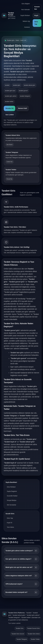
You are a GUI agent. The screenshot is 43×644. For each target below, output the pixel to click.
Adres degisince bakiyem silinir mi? (21, 576)
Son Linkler (10, 115)
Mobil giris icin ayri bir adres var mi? (21, 567)
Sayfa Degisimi (12, 491)
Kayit (36, 15)
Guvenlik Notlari (12, 496)
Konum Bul (37, 8)
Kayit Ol (10, 523)
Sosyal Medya (12, 500)
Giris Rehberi (11, 487)
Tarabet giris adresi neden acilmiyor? (21, 551)
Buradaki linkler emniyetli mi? (21, 592)
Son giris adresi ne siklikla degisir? (21, 559)
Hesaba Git (10, 108)
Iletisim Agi (26, 21)
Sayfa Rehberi (25, 15)
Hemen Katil (23, 108)
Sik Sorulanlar (12, 505)
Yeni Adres (10, 527)
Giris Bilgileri (26, 4)
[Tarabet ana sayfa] (8, 15)
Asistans (27, 27)
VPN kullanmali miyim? (21, 584)
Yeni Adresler (25, 10)
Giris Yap (36, 23)
